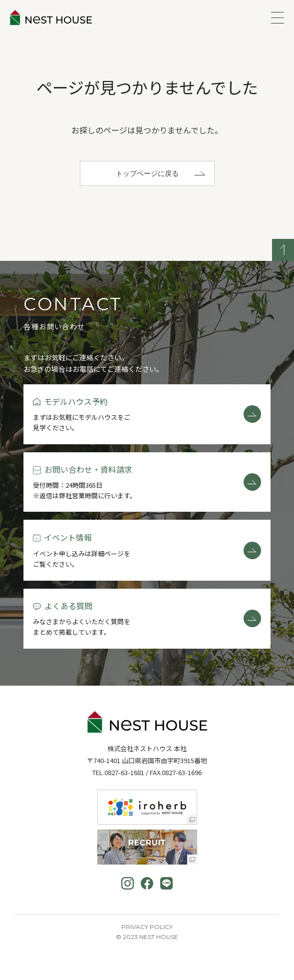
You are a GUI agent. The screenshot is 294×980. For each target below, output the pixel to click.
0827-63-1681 (124, 772)
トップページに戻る (147, 173)
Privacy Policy (147, 927)
